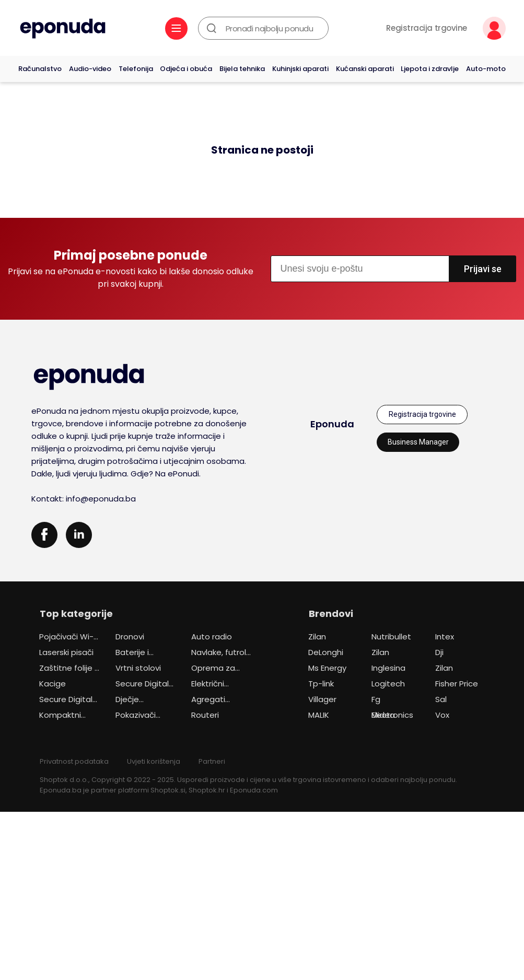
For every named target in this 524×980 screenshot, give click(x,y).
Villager (322, 699)
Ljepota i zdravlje (430, 69)
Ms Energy (327, 668)
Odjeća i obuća (186, 69)
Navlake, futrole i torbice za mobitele (221, 654)
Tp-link (321, 684)
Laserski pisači (66, 652)
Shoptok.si (168, 790)
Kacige (53, 684)
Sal (441, 699)
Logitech (388, 684)
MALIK (319, 715)
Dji (439, 652)
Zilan (317, 637)
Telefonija (136, 69)
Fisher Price (457, 684)
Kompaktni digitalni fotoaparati (62, 716)
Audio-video (90, 69)
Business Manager (418, 442)
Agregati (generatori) (216, 701)
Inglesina (388, 668)
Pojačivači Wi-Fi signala (69, 638)
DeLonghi (326, 652)
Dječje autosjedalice (142, 701)
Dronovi (130, 637)
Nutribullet (391, 637)
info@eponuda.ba (101, 499)
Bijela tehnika (242, 69)
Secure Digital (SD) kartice (142, 685)
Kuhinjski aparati (300, 69)
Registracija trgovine (427, 28)
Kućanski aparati (365, 69)
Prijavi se (483, 269)
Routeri (205, 715)
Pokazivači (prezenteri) (139, 716)
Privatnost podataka (74, 761)
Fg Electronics (392, 701)
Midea (383, 715)
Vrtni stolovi (138, 668)
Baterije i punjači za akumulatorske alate (144, 654)
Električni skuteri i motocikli (209, 685)
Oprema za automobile (214, 669)
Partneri (212, 761)
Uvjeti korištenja (154, 761)
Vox (442, 715)
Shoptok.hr (207, 790)
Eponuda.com (254, 790)
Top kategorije (76, 614)
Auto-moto (486, 69)
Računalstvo (40, 69)
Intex (445, 637)
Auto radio (212, 637)
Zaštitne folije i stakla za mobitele (68, 669)
